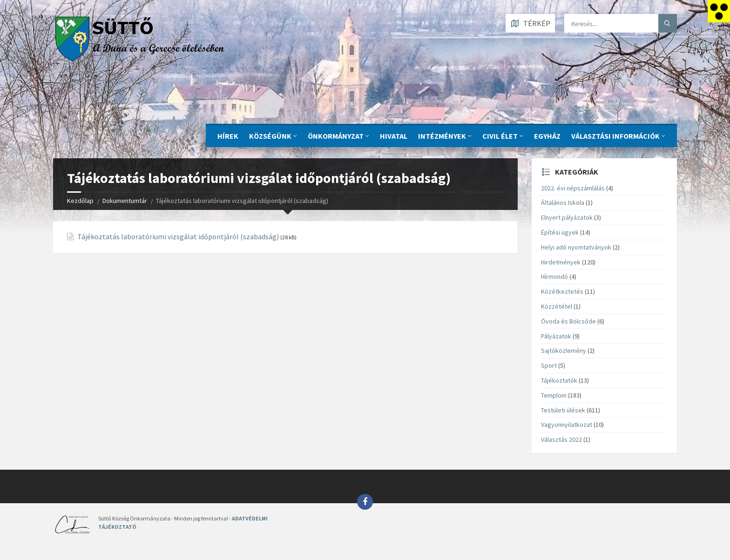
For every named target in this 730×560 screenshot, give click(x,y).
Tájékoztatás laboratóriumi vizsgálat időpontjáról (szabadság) (178, 237)
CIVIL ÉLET (500, 136)
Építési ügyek (560, 232)
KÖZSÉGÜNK (270, 136)
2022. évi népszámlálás (573, 188)
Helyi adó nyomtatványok (576, 247)
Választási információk (615, 136)
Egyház (547, 136)
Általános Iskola (563, 202)
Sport (549, 365)
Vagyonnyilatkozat (567, 425)
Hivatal (394, 136)
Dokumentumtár (125, 201)
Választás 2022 (561, 439)
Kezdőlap (80, 201)
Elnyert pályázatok (567, 217)
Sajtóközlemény (564, 351)
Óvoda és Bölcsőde (568, 321)
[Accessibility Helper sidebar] (719, 11)
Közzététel (557, 306)
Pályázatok (556, 336)
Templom (554, 395)
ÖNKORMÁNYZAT (336, 136)
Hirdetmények (561, 262)
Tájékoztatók (559, 380)
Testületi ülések (563, 410)
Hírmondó (554, 277)
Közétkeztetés (562, 291)
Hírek (228, 136)
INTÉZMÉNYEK (442, 136)
